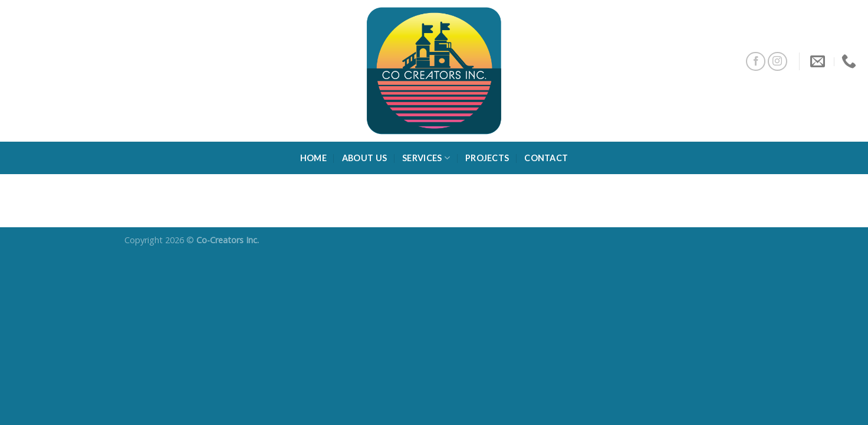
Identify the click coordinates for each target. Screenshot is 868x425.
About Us (364, 158)
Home (313, 158)
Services (426, 158)
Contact (546, 158)
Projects (487, 158)
